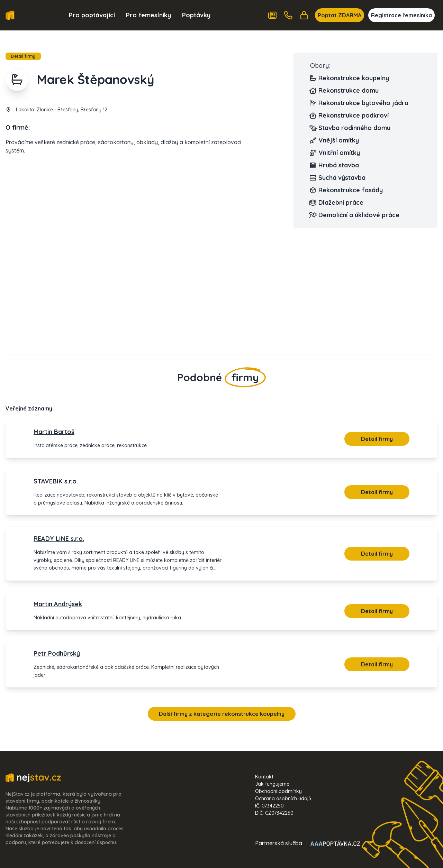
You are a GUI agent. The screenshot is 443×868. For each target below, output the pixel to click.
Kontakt (264, 777)
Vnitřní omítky (335, 153)
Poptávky (196, 15)
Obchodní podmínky (278, 791)
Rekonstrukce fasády (346, 190)
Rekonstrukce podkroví (349, 116)
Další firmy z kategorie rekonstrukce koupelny (222, 714)
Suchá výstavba (338, 178)
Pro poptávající (92, 15)
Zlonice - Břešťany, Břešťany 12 (72, 110)
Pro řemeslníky (148, 15)
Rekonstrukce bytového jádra (359, 103)
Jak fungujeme (272, 784)
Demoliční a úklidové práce (355, 215)
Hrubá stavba (334, 165)
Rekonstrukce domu (344, 91)
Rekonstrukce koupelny (350, 78)
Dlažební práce (337, 203)
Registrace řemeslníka (401, 15)
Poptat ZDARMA (340, 15)
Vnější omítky (334, 140)
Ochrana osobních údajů (283, 798)
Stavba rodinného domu (350, 128)
